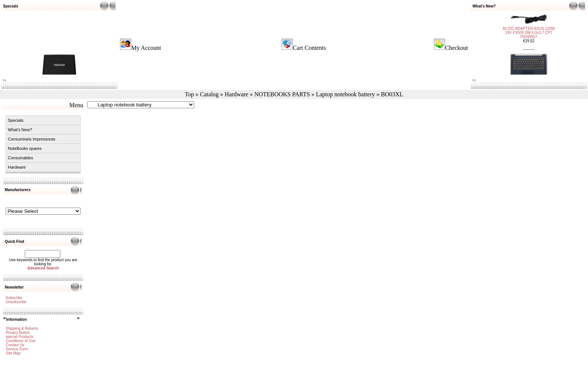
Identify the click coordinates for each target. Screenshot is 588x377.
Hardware (236, 94)
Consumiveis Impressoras (32, 139)
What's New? (20, 130)
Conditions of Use (20, 341)
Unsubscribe (16, 302)
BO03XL (392, 94)
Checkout (457, 48)
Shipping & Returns (22, 328)
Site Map (13, 353)
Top (190, 94)
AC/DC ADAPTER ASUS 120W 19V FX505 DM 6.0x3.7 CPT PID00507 (529, 30)
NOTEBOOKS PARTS (282, 94)
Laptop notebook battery (345, 94)
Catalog (209, 94)
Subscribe (14, 298)
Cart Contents (309, 48)
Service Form (17, 349)
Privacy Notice (18, 333)
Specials (16, 120)
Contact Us (15, 345)
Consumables (20, 158)
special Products (19, 337)
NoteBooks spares (25, 148)
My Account (146, 48)
